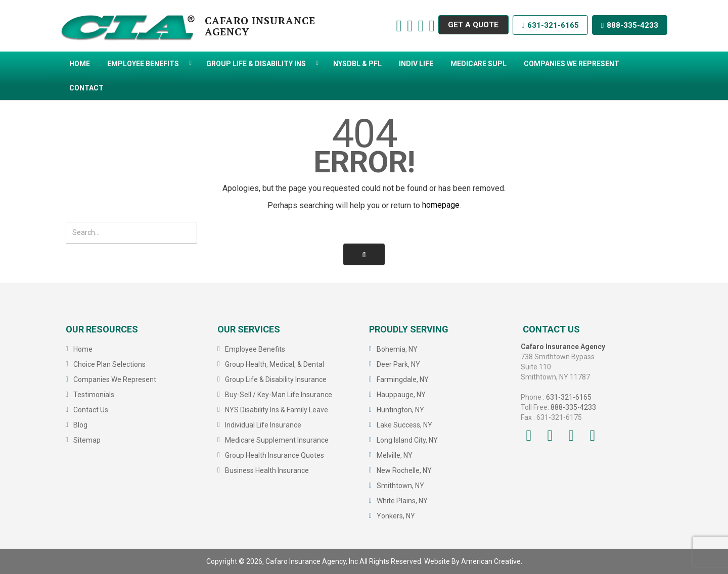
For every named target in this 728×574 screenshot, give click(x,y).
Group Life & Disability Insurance (276, 379)
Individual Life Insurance (263, 425)
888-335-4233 (629, 26)
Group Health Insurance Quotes (275, 455)
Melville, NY (395, 455)
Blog (80, 425)
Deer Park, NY (398, 364)
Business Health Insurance (267, 470)
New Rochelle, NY (404, 470)
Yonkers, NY (396, 516)
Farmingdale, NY (403, 379)
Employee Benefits (255, 349)
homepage (441, 205)
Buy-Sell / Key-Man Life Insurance (279, 395)
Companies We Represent (115, 379)
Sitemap (87, 440)
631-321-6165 (548, 26)
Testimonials (94, 395)
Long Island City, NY (407, 440)
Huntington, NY (400, 410)
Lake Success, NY (404, 425)
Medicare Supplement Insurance (277, 440)
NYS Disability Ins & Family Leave (277, 410)
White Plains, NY (402, 501)
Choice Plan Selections (109, 364)
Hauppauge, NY (401, 395)
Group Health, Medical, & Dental (275, 364)
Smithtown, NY (400, 486)
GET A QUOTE (469, 26)
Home (83, 349)
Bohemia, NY (397, 349)
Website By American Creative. (473, 561)
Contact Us (91, 410)
